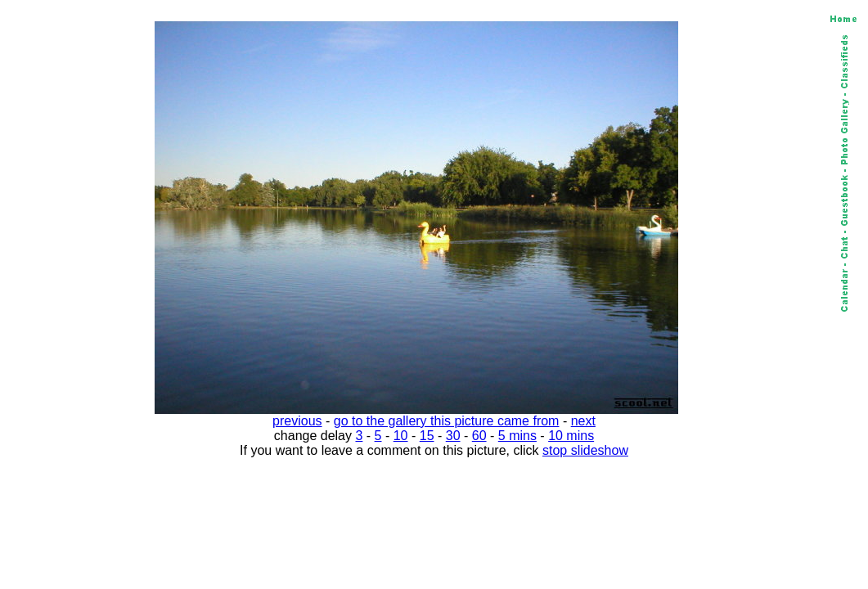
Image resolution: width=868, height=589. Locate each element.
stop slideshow (585, 450)
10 (401, 436)
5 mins (517, 436)
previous (297, 421)
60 (479, 436)
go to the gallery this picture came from (447, 421)
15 (427, 436)
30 (453, 436)
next (583, 421)
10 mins (571, 436)
